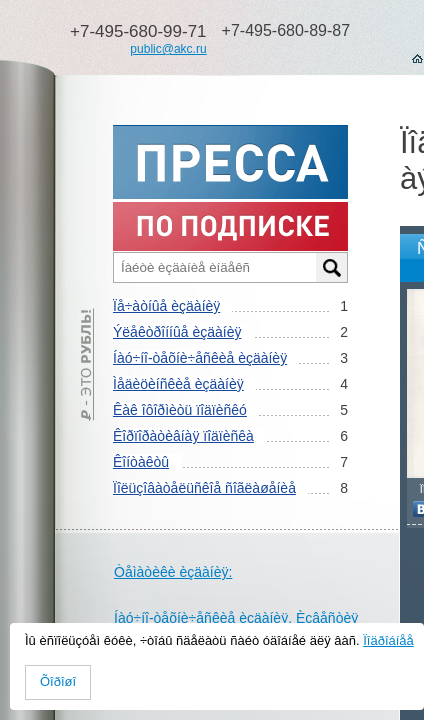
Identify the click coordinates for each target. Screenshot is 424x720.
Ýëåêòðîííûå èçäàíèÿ (177, 332)
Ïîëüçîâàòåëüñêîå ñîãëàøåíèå (204, 488)
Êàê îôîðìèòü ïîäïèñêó (180, 410)
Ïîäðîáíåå (388, 640)
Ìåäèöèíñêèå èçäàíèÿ (178, 384)
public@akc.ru (168, 49)
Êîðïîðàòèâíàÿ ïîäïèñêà (183, 436)
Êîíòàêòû (141, 462)
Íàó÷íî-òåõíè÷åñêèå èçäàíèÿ (200, 358)
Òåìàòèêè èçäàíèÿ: (173, 572)
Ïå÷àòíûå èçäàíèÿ (166, 306)
